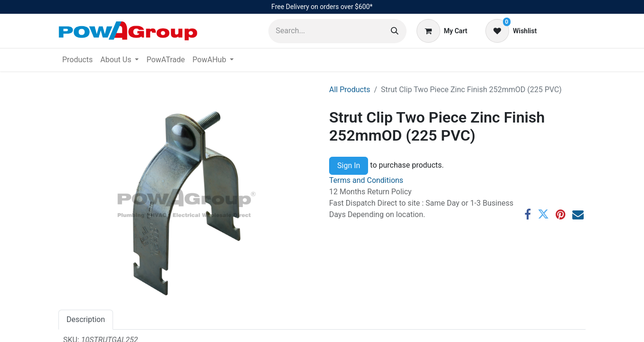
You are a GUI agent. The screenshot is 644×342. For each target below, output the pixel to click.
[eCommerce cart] (442, 31)
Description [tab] (86, 319)
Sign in (566, 31)
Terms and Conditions (366, 180)
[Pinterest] (561, 214)
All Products (350, 90)
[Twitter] (543, 214)
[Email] (578, 214)
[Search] (395, 31)
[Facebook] (528, 214)
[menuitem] (77, 60)
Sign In (349, 166)
